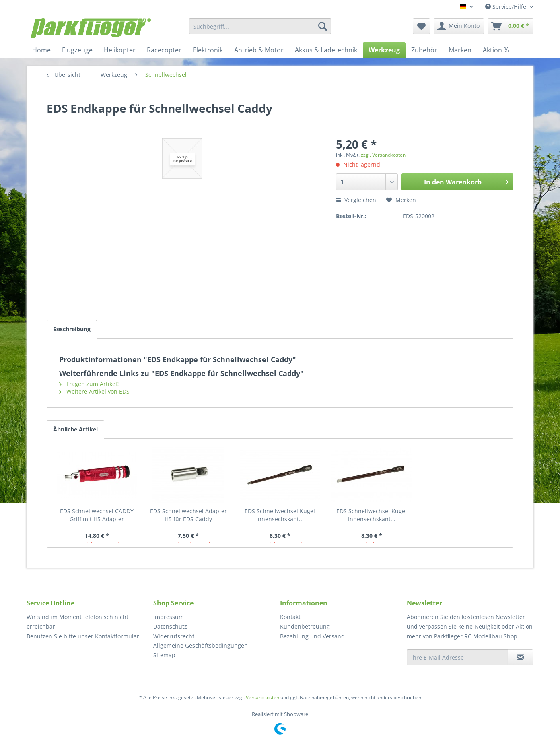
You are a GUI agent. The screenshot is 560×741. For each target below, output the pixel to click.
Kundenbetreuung (305, 626)
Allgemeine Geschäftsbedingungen (201, 645)
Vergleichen (356, 200)
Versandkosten (262, 697)
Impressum (169, 617)
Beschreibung (72, 329)
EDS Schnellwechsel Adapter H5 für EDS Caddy (188, 515)
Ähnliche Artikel (75, 429)
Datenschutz (170, 626)
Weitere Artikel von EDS (94, 391)
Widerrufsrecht (174, 636)
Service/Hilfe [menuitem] (506, 7)
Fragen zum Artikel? (89, 384)
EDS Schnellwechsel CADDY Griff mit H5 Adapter (97, 515)
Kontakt (290, 617)
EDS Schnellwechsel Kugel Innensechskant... (280, 515)
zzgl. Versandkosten (383, 155)
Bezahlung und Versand (312, 636)
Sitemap (164, 655)
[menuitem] (260, 26)
